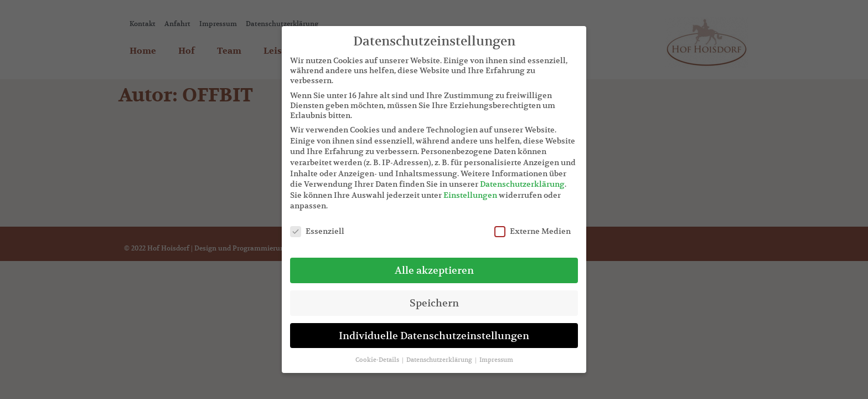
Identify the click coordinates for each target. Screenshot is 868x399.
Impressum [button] (496, 360)
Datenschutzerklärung (522, 184)
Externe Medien (533, 231)
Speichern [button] (434, 303)
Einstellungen (470, 195)
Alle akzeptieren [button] (434, 270)
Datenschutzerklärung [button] (440, 360)
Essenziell (317, 231)
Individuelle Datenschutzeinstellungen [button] (434, 336)
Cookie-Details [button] (378, 360)
